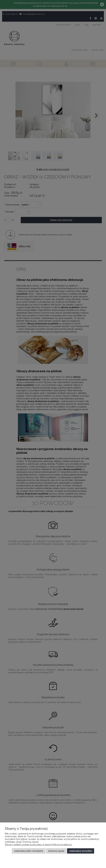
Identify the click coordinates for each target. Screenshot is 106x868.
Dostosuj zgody (56, 851)
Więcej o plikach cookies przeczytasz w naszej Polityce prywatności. (39, 845)
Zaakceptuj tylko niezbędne (29, 851)
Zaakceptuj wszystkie (81, 851)
